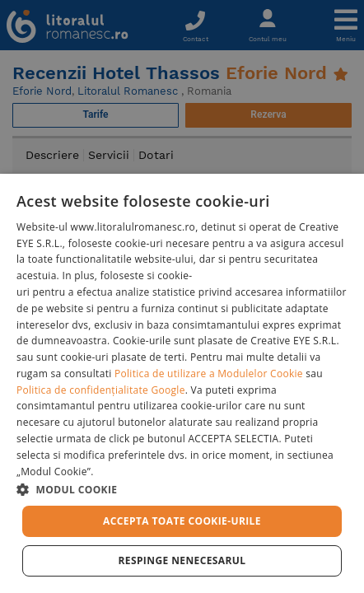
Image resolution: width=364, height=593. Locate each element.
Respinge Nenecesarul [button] (182, 560)
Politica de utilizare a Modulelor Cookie (209, 374)
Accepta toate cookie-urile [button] (182, 521)
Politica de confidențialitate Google (101, 390)
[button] (182, 489)
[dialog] (182, 383)
